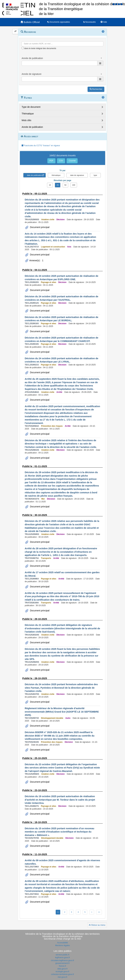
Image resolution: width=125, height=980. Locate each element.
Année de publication (32, 127)
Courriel (72, 161)
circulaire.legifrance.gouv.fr (63, 960)
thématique (56, 175)
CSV (61, 161)
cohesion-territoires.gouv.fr (62, 974)
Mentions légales (62, 945)
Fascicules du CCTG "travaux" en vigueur (41, 146)
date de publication (35, 175)
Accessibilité (62, 943)
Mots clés (26, 120)
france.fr (62, 966)
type (95, 175)
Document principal (39, 227)
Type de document (31, 107)
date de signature (77, 175)
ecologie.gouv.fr (62, 972)
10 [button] (50, 185)
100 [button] (74, 185)
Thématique (28, 114)
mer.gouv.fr (62, 977)
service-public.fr (62, 955)
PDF (51, 161)
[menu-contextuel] (23, 48)
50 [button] (65, 185)
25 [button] (58, 185)
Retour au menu (97, 925)
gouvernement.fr (62, 963)
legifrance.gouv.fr (62, 958)
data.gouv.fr (62, 969)
